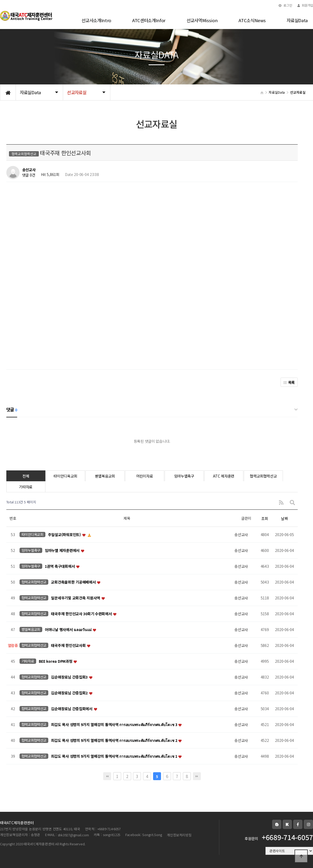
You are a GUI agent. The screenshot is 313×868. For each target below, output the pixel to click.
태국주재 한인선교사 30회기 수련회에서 (82, 614)
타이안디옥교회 (65, 476)
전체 (26, 476)
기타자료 (26, 487)
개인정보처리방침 (179, 835)
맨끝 (197, 776)
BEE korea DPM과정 (56, 661)
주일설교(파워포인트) (65, 535)
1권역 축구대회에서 (60, 566)
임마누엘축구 (184, 476)
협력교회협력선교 (263, 476)
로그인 (285, 5)
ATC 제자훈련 (224, 476)
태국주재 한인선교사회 (69, 646)
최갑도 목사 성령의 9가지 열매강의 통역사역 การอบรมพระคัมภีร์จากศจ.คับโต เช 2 (114, 741)
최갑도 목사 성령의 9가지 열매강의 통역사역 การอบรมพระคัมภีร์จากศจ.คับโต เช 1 (114, 756)
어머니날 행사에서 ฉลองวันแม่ (69, 630)
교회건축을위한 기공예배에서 (74, 582)
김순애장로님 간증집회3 (70, 677)
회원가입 (305, 5)
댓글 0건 (29, 175)
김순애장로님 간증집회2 (70, 693)
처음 (107, 776)
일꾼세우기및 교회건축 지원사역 (76, 598)
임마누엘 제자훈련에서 (63, 551)
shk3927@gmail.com (73, 835)
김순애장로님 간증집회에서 (72, 709)
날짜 (284, 518)
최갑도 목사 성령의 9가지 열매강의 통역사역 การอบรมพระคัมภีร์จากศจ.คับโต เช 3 (114, 725)
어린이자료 (145, 476)
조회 (265, 518)
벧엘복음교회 (105, 476)
